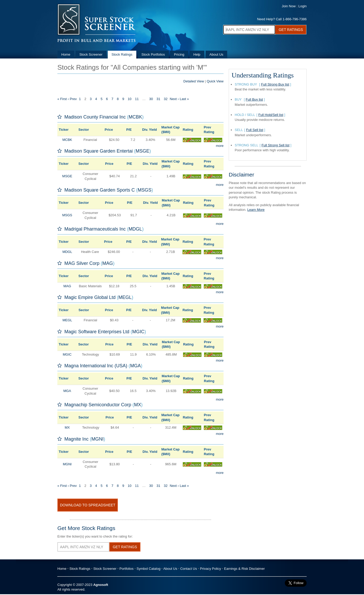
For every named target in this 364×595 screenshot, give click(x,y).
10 (130, 99)
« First (62, 99)
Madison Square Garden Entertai (99, 151)
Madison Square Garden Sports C (100, 190)
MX (137, 405)
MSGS (144, 190)
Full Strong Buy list (275, 84)
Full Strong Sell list (275, 145)
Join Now (289, 6)
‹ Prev (72, 99)
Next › (174, 99)
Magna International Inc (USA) (96, 366)
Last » (184, 99)
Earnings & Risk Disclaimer (244, 569)
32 (166, 99)
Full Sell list (255, 130)
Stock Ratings (122, 54)
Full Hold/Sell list (271, 115)
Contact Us (188, 569)
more (220, 146)
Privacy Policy (210, 569)
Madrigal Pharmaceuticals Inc (95, 229)
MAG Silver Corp (82, 263)
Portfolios (126, 569)
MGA (135, 366)
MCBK (135, 117)
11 (137, 99)
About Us (216, 54)
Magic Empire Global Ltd (90, 297)
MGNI (97, 439)
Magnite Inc (76, 439)
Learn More (256, 210)
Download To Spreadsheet (88, 505)
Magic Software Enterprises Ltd (97, 332)
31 (158, 99)
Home (66, 54)
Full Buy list (254, 99)
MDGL (135, 229)
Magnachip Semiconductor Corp (98, 405)
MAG (108, 263)
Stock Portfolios (153, 54)
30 (151, 99)
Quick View (215, 81)
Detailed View (194, 81)
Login (302, 6)
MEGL (125, 297)
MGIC (138, 332)
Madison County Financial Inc (95, 117)
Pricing (179, 54)
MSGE (142, 151)
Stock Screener (91, 54)
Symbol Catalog (149, 569)
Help (197, 54)
